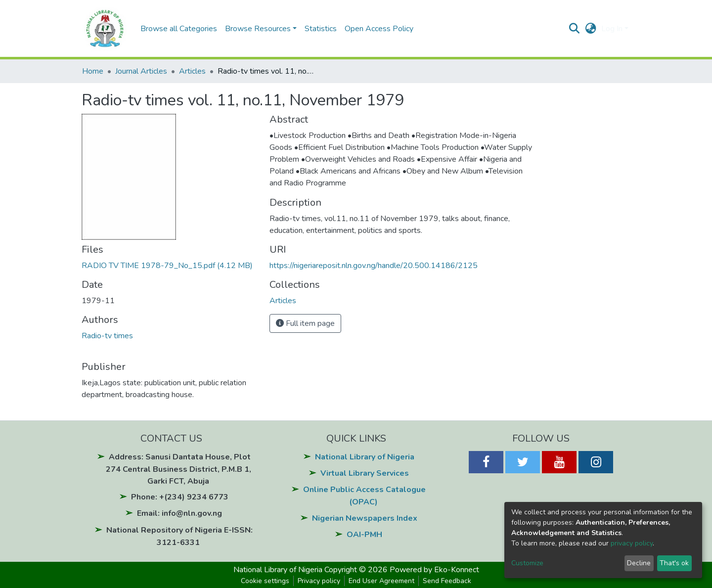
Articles (192, 71)
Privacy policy (319, 581)
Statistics (321, 29)
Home (93, 71)
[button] (591, 29)
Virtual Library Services (365, 473)
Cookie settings (265, 581)
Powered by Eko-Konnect (434, 570)
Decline (639, 563)
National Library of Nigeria (365, 457)
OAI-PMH (364, 535)
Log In (612, 29)
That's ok (674, 563)
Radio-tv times (107, 336)
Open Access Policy (379, 29)
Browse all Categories (179, 29)
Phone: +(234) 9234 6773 (180, 497)
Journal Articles (141, 71)
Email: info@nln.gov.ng (179, 513)
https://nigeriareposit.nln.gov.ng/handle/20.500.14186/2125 (374, 266)
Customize (527, 563)
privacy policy (632, 543)
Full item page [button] (305, 323)
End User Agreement (381, 581)
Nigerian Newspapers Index (365, 518)
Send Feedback (447, 581)
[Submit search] (574, 29)
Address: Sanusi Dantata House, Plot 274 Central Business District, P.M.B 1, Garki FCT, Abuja (178, 469)
